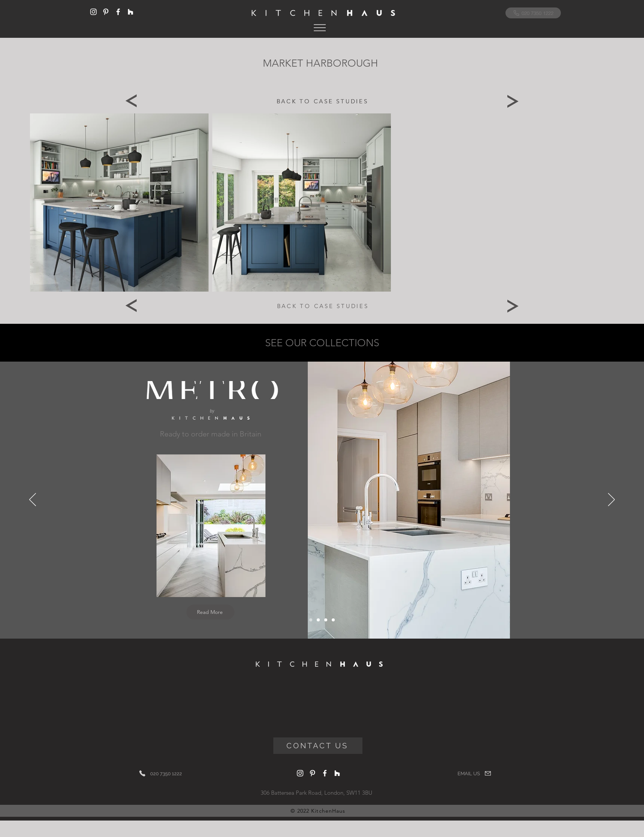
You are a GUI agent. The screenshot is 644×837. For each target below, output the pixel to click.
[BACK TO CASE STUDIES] (322, 101)
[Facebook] (118, 12)
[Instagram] (93, 12)
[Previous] (131, 101)
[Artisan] (333, 620)
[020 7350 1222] (533, 13)
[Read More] (210, 612)
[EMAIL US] (475, 773)
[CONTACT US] (318, 746)
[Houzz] (130, 12)
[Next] (513, 101)
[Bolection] (326, 620)
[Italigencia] (318, 620)
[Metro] (311, 620)
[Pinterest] (106, 12)
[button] (320, 28)
